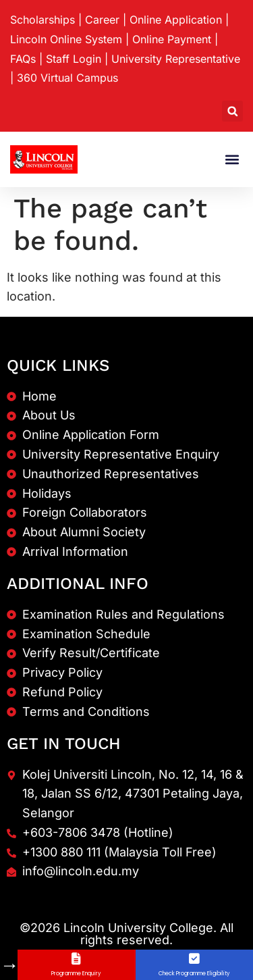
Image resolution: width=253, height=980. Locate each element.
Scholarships (43, 20)
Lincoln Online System (66, 39)
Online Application (176, 20)
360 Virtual (67, 78)
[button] (232, 111)
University (176, 59)
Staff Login (74, 59)
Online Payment (172, 39)
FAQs (23, 59)
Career (102, 20)
